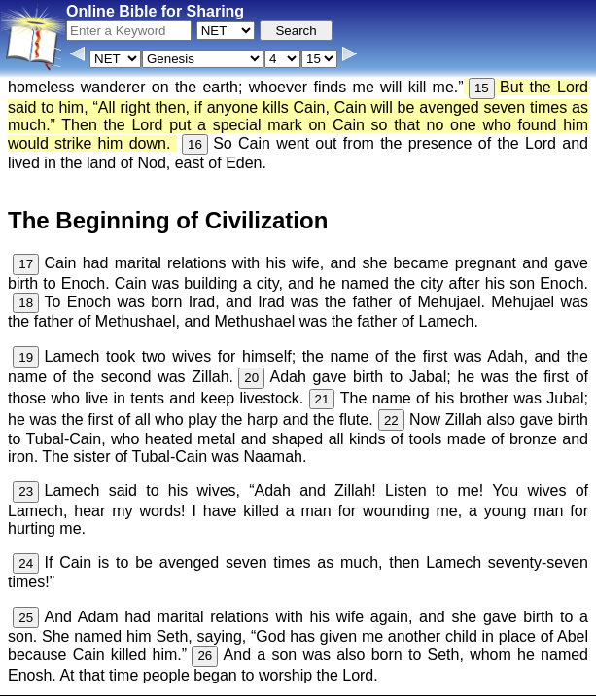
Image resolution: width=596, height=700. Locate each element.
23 (26, 491)
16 (195, 144)
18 (26, 303)
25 (26, 618)
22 (391, 420)
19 (26, 357)
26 (205, 656)
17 (26, 264)
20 (251, 378)
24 (26, 563)
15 (482, 88)
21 (322, 399)
